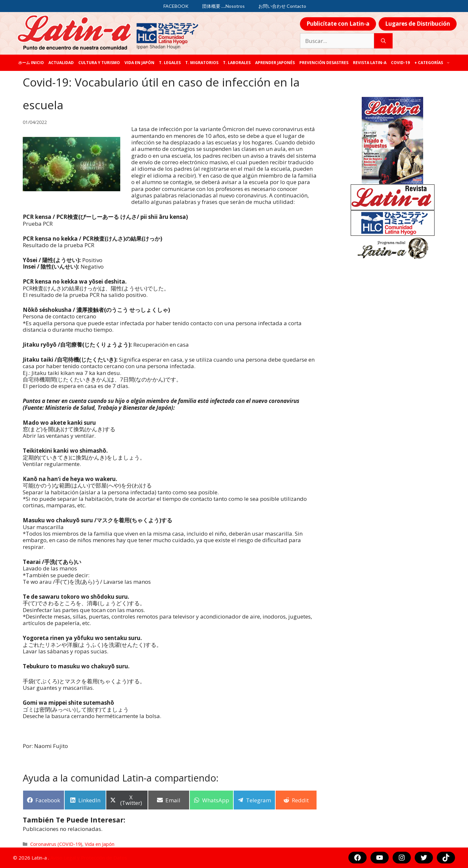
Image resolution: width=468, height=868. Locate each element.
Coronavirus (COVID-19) (56, 844)
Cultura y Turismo (99, 63)
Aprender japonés (275, 63)
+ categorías (433, 63)
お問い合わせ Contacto (282, 6)
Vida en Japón (139, 63)
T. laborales (237, 63)
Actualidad (61, 63)
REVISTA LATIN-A (370, 63)
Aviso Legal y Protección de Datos (89, 858)
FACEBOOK (176, 6)
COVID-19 (400, 63)
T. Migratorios (202, 63)
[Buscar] (383, 41)
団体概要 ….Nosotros (223, 6)
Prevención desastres (324, 63)
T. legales (170, 63)
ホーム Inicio (31, 63)
